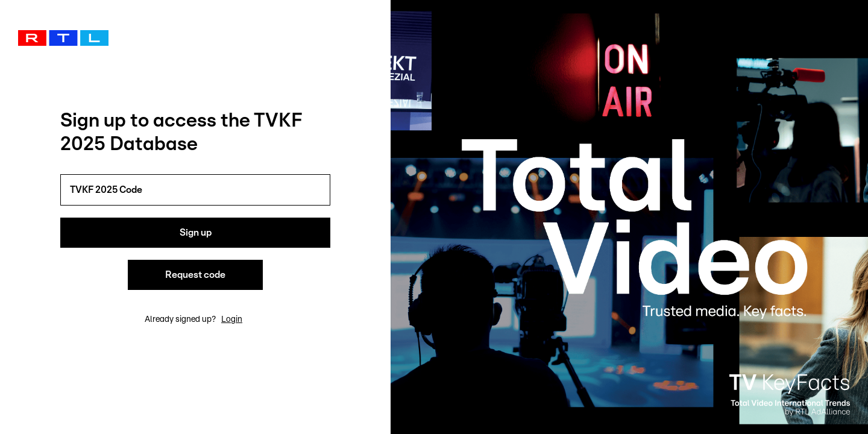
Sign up (196, 233)
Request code (195, 275)
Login (232, 319)
